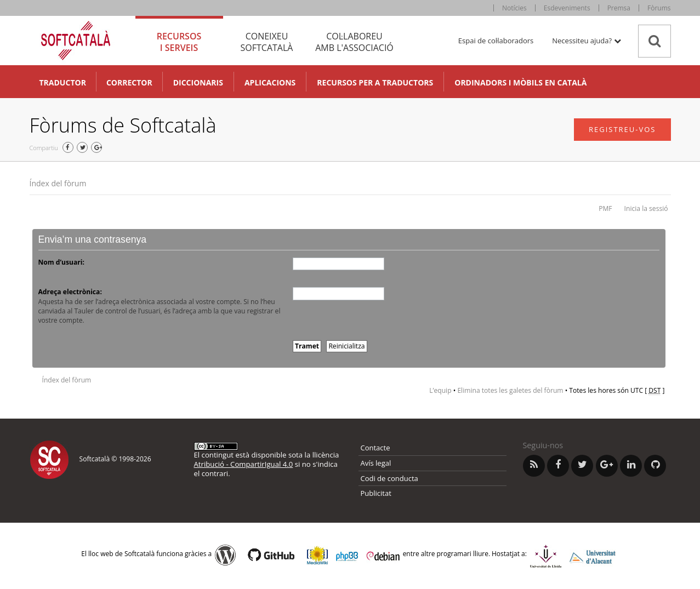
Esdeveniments (567, 8)
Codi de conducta (389, 478)
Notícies (514, 8)
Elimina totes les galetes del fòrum (510, 390)
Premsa (619, 8)
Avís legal (376, 463)
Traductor (63, 82)
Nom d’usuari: (61, 262)
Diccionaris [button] (198, 82)
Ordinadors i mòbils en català (520, 82)
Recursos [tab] (179, 42)
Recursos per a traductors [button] (375, 82)
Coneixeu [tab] (267, 42)
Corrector (129, 82)
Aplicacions (270, 82)
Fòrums (659, 8)
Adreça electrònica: (70, 292)
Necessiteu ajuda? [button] (586, 41)
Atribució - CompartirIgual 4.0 (244, 464)
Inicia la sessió (646, 208)
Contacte (375, 448)
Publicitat (376, 493)
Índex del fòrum (58, 183)
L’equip (440, 390)
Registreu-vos (622, 129)
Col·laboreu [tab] (355, 42)
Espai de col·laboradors (496, 41)
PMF (605, 208)
